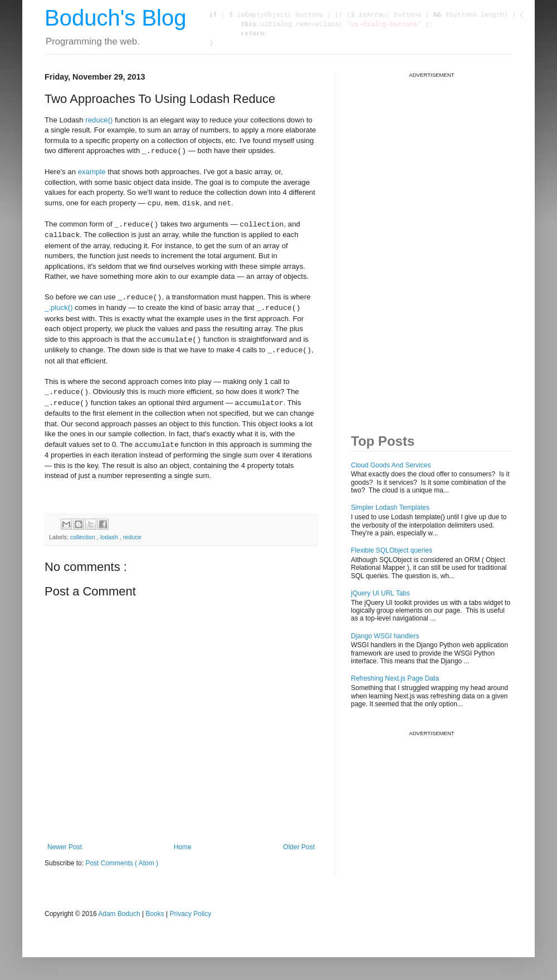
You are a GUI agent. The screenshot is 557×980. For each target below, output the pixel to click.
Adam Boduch (119, 914)
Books (155, 914)
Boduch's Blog (115, 18)
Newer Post (65, 847)
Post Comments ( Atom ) (122, 863)
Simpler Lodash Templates (390, 508)
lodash (110, 537)
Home (183, 847)
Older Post (299, 847)
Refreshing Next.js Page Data (395, 678)
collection (84, 537)
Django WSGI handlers (385, 636)
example (92, 172)
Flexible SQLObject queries (392, 550)
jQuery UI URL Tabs (380, 593)
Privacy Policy (191, 914)
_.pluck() (59, 308)
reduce (132, 537)
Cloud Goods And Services (391, 465)
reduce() (99, 120)
